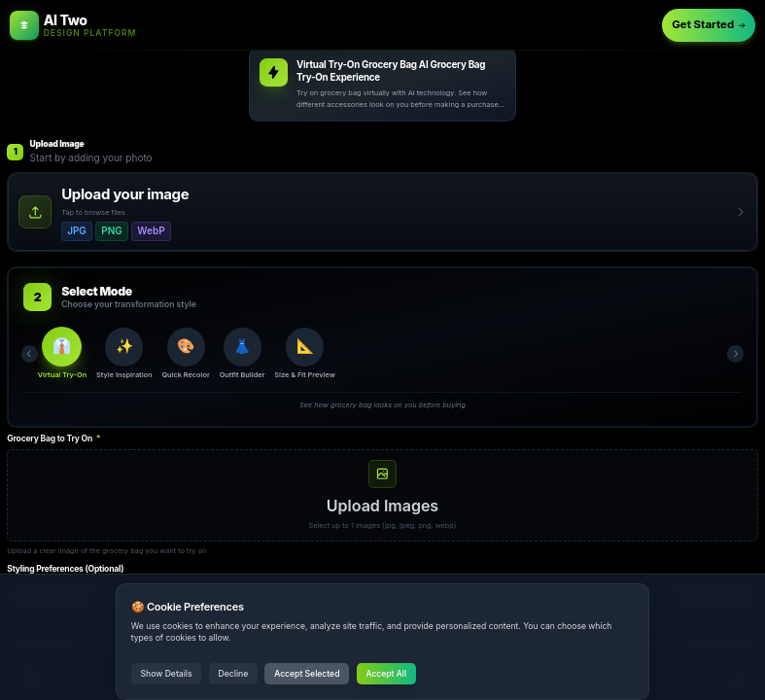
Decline (234, 674)
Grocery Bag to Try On (53, 438)
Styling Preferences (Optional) (65, 569)
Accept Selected (307, 674)
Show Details (167, 674)
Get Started (709, 24)
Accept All (386, 674)
